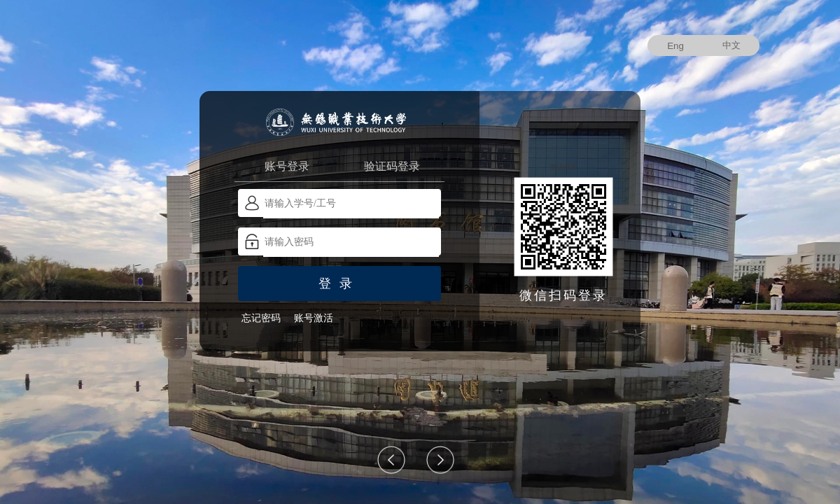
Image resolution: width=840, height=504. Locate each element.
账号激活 (314, 318)
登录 (339, 283)
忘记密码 (261, 318)
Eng (675, 46)
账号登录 (287, 166)
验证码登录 (392, 166)
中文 (731, 45)
